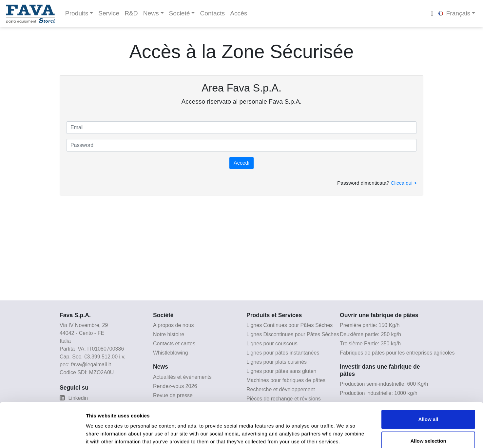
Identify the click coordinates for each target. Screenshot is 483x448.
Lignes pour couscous (272, 344)
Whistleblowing (171, 353)
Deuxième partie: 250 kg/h (370, 334)
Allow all (428, 383)
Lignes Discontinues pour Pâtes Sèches (293, 334)
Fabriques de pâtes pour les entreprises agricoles (397, 353)
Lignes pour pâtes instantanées (283, 353)
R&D (131, 13)
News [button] (151, 13)
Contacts (212, 13)
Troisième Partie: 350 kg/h (370, 344)
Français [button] (454, 13)
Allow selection (428, 405)
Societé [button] (180, 13)
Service (109, 13)
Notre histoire (169, 334)
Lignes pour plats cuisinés (277, 362)
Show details (344, 435)
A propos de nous (174, 325)
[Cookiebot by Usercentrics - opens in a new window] (42, 435)
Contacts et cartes (174, 344)
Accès (239, 13)
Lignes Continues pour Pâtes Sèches (290, 325)
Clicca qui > (404, 183)
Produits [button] (77, 13)
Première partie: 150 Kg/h (370, 325)
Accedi (241, 163)
